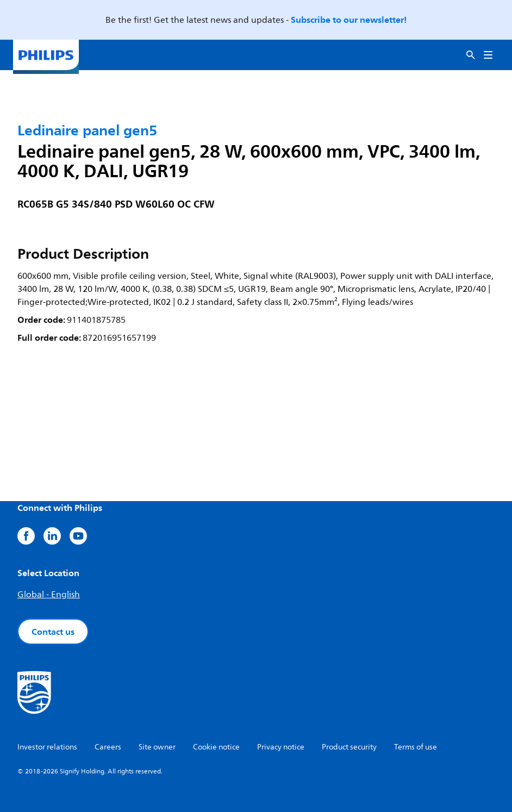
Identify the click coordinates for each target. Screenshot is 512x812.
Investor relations (47, 747)
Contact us (53, 632)
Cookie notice (216, 747)
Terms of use (416, 747)
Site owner (157, 747)
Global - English (49, 595)
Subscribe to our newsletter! (349, 20)
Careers (108, 747)
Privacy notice (281, 747)
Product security (349, 747)
